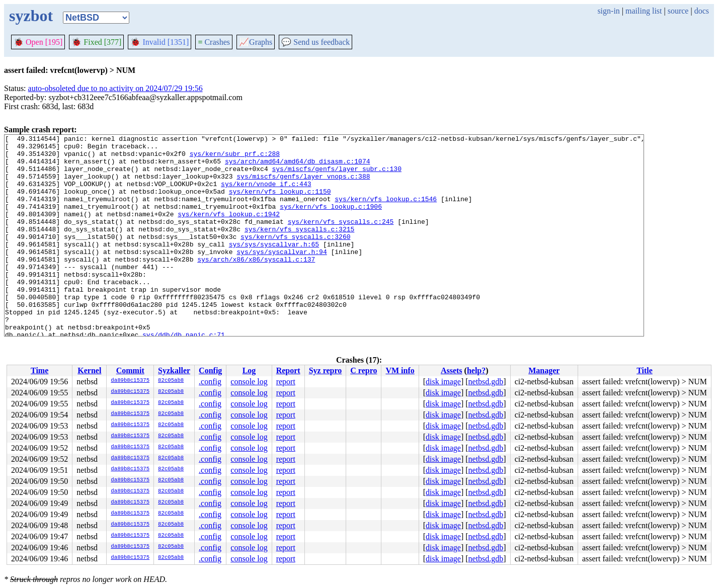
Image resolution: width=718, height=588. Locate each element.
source (678, 11)
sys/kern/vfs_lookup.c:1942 (229, 230)
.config (210, 382)
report (286, 382)
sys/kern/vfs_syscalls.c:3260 (295, 258)
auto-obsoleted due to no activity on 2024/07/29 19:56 (115, 88)
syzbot (31, 16)
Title (645, 370)
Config (210, 370)
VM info (400, 370)
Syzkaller (174, 370)
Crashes (214, 42)
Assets (452, 370)
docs (702, 11)
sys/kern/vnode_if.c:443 (266, 194)
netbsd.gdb (486, 382)
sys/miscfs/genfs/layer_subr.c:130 (336, 176)
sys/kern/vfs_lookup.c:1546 (386, 212)
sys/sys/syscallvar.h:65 (274, 267)
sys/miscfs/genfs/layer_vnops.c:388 (303, 185)
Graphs (256, 42)
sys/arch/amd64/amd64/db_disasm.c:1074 (298, 167)
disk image (443, 382)
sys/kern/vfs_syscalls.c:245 (341, 239)
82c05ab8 (171, 381)
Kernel (89, 370)
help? (476, 370)
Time (39, 370)
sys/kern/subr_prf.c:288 (235, 158)
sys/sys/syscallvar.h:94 (282, 276)
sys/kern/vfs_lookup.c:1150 (280, 203)
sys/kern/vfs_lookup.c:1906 (331, 221)
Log (249, 370)
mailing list (644, 11)
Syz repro (326, 370)
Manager (544, 370)
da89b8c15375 (130, 381)
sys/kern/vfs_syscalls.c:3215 (299, 248)
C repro (364, 370)
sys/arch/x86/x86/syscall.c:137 (256, 285)
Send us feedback (315, 42)
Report (288, 370)
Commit (130, 370)
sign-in (608, 11)
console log (249, 382)
